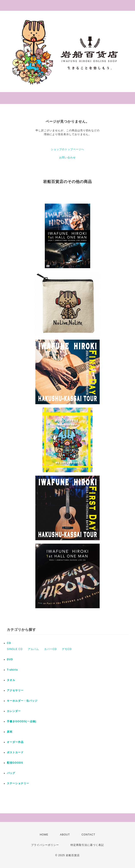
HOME (44, 835)
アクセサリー (15, 690)
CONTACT (88, 835)
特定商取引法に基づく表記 (87, 845)
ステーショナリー (18, 783)
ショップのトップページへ (67, 149)
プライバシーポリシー (45, 845)
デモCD (67, 649)
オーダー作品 (15, 742)
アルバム (33, 649)
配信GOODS (15, 763)
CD (9, 643)
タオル (11, 680)
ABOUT (65, 835)
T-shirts (12, 670)
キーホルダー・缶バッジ (22, 701)
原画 (10, 732)
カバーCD (50, 649)
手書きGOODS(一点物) (22, 721)
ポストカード (15, 752)
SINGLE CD (15, 649)
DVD (10, 659)
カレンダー (14, 711)
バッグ (11, 773)
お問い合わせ (67, 158)
